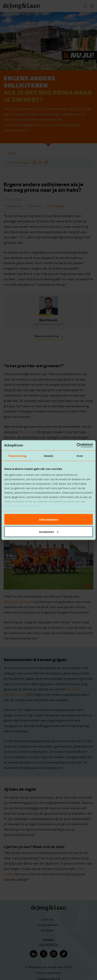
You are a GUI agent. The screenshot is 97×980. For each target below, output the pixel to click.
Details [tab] (49, 456)
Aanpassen (49, 531)
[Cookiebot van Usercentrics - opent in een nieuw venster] (77, 445)
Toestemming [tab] (17, 456)
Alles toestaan (49, 519)
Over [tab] (80, 456)
